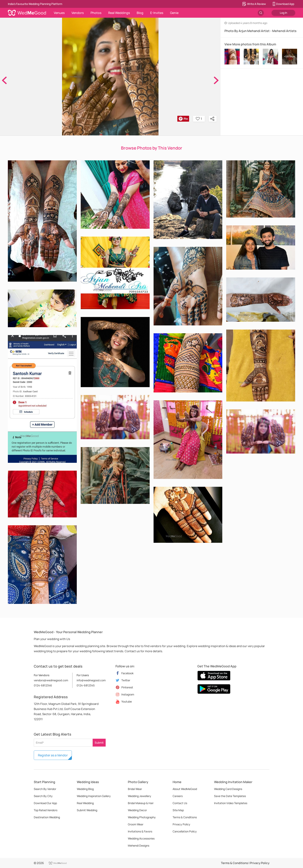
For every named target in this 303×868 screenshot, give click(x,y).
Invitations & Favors (140, 831)
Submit (99, 743)
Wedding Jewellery (140, 796)
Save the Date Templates (230, 796)
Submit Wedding (87, 810)
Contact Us (180, 803)
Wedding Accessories (141, 838)
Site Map (178, 810)
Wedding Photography (142, 817)
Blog (140, 13)
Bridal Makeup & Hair (141, 803)
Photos (96, 13)
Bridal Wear (135, 789)
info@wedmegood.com (91, 680)
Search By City (43, 796)
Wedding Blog (85, 789)
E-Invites (157, 13)
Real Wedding (85, 803)
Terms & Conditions (185, 817)
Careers (178, 796)
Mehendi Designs (139, 845)
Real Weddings (119, 13)
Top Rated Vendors (46, 810)
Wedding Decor (137, 810)
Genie (174, 13)
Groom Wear (136, 824)
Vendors (78, 13)
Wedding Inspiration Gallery (94, 796)
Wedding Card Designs (228, 789)
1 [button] (199, 119)
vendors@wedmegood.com (51, 680)
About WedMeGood (185, 789)
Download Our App (45, 803)
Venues (59, 13)
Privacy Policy (181, 824)
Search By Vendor (45, 789)
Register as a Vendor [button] (53, 755)
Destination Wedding (47, 817)
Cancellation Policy (185, 831)
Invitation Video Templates (231, 803)
